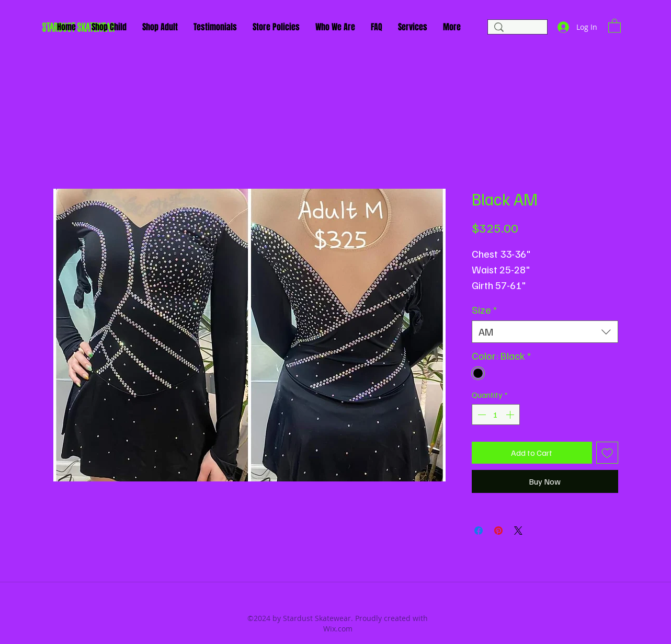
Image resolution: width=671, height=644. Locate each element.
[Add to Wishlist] (607, 453)
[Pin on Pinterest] (498, 531)
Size (484, 310)
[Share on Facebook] (479, 531)
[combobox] (545, 332)
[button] (615, 25)
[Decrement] (481, 415)
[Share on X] (518, 531)
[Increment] (511, 415)
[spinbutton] (496, 415)
